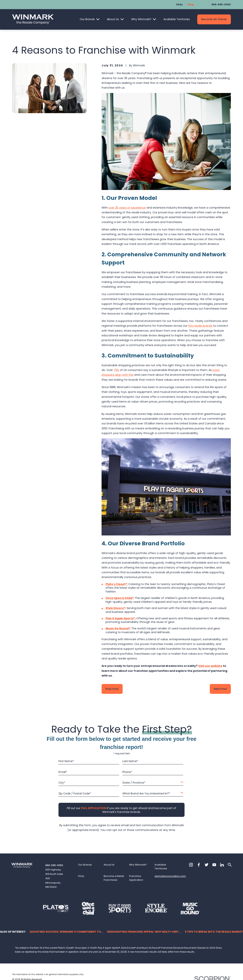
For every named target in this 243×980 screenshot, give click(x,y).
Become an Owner (214, 19)
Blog (191, 4)
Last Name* (130, 761)
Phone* (127, 772)
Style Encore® (115, 608)
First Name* (66, 761)
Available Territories (177, 19)
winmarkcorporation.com (170, 876)
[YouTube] (214, 865)
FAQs (179, 4)
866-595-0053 (221, 4)
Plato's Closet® (116, 584)
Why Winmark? (141, 19)
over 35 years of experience (127, 208)
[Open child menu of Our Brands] (98, 19)
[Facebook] (199, 865)
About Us (113, 19)
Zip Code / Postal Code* (75, 794)
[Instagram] (191, 865)
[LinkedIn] (222, 865)
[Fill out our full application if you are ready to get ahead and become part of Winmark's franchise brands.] (94, 808)
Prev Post (112, 689)
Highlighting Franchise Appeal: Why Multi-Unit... (144, 932)
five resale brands (200, 326)
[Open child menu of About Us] (122, 19)
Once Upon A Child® (120, 598)
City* (62, 783)
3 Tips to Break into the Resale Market (214, 932)
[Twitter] (207, 865)
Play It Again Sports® (120, 618)
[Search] (230, 865)
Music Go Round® (118, 628)
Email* (63, 772)
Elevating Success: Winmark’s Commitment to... (67, 932)
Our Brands (87, 19)
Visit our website (210, 666)
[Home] (33, 19)
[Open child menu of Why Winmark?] (154, 19)
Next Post (220, 689)
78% (116, 370)
